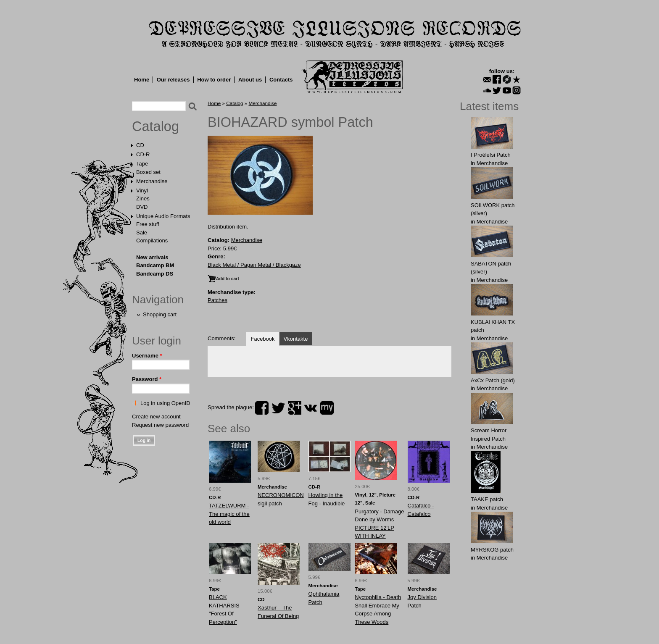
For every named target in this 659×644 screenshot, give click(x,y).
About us (250, 80)
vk (311, 408)
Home (142, 80)
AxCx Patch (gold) (493, 380)
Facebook (262, 339)
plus (295, 408)
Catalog (156, 126)
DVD (142, 207)
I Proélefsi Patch (491, 155)
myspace (327, 408)
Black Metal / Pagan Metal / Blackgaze (254, 265)
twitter (278, 408)
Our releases (173, 80)
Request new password (160, 425)
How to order (214, 80)
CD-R (143, 154)
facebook (262, 408)
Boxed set (148, 172)
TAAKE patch (487, 499)
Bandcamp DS (155, 274)
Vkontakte (296, 339)
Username (147, 356)
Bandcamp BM (155, 265)
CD (140, 145)
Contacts (281, 80)
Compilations (152, 241)
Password (147, 379)
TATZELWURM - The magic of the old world (229, 514)
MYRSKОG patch (492, 550)
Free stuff (148, 224)
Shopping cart (160, 314)
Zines (143, 198)
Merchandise (152, 181)
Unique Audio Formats (163, 216)
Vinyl (142, 191)
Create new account (156, 417)
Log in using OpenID (165, 403)
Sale (142, 233)
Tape (142, 164)
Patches (217, 300)
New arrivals (152, 257)
